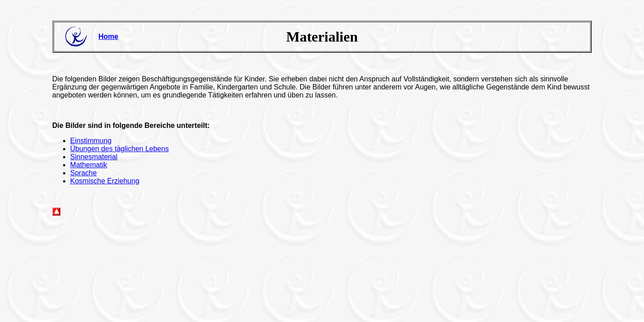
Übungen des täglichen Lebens (120, 149)
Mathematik (89, 165)
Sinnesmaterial (94, 157)
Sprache (84, 173)
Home (108, 36)
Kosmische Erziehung (105, 181)
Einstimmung (91, 141)
